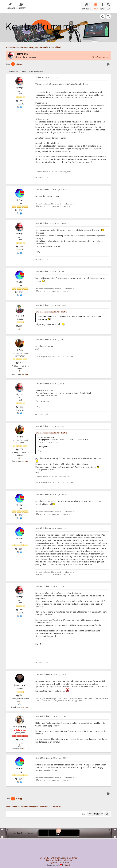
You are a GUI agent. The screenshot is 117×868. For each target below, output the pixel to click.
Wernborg (21, 725)
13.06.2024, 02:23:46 (51, 188)
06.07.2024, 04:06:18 (51, 526)
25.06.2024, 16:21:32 (51, 382)
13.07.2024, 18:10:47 (51, 585)
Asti (21, 348)
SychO (68, 863)
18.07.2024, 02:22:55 (51, 756)
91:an (21, 314)
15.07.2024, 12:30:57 (51, 673)
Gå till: (84, 812)
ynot (19, 55)
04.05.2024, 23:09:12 (47, 76)
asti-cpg (25, 372)
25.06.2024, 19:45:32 (51, 424)
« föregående (97, 55)
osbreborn (25, 705)
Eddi (21, 198)
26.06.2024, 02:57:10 (51, 493)
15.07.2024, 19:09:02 (51, 714)
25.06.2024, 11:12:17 (51, 338)
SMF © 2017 (56, 856)
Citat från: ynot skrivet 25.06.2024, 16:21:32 (52, 431)
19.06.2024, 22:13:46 (51, 221)
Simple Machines (70, 856)
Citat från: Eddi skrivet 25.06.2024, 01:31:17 (52, 310)
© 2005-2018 (63, 861)
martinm (21, 683)
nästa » (106, 55)
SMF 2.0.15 (44, 856)
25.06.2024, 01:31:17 (51, 270)
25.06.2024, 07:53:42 (51, 303)
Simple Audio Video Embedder (59, 858)
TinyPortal (53, 861)
